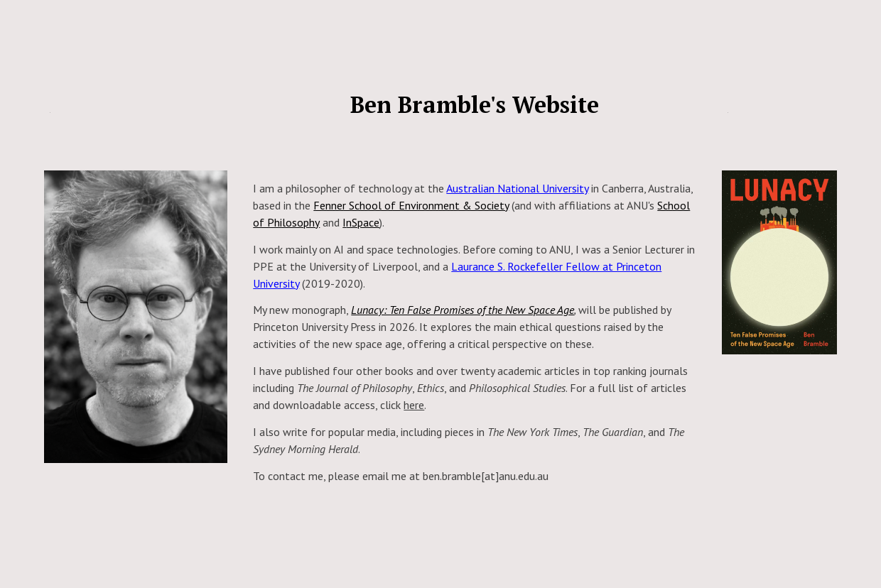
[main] (135, 98)
